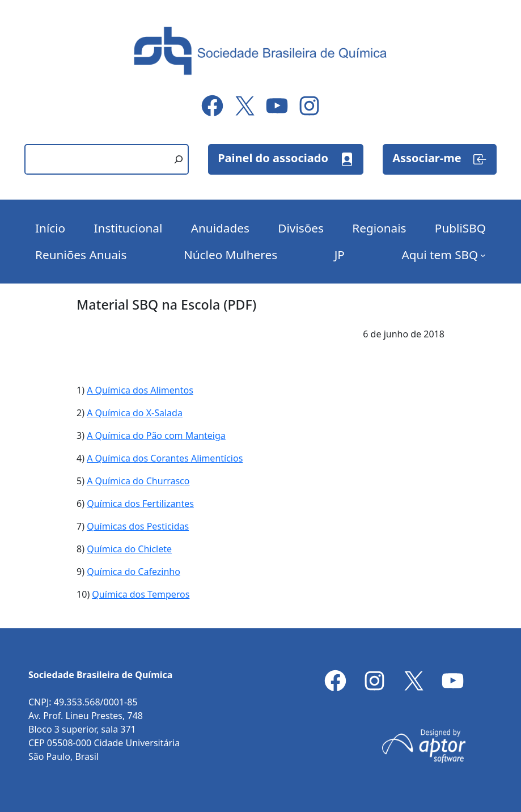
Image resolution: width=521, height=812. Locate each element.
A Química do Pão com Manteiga (156, 435)
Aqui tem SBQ (440, 255)
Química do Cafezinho (134, 572)
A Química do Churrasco (138, 481)
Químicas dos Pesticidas (138, 526)
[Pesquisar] (179, 159)
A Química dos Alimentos (140, 390)
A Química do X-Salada (135, 413)
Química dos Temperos (141, 594)
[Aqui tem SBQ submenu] (483, 255)
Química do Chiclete (129, 549)
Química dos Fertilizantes (140, 504)
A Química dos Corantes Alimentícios (165, 458)
